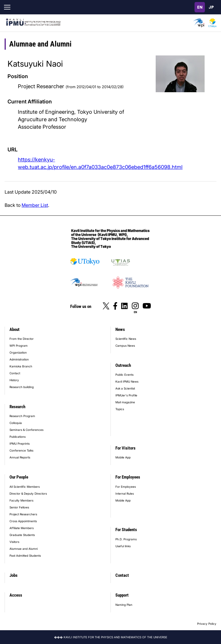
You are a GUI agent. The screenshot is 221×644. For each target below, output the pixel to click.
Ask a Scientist (125, 388)
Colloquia (16, 423)
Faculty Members (21, 500)
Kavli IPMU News (127, 381)
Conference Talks (21, 450)
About (15, 329)
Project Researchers (23, 514)
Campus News (125, 346)
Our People (19, 477)
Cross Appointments (23, 521)
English (200, 7)
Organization (18, 352)
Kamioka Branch (21, 366)
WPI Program (19, 346)
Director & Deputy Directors (28, 493)
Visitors (14, 542)
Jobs (14, 575)
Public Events (124, 375)
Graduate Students (22, 535)
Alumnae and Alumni (24, 549)
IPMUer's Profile (126, 395)
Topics (120, 409)
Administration (19, 359)
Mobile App (123, 457)
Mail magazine (125, 402)
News (120, 329)
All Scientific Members (25, 487)
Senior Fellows (19, 507)
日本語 (211, 7)
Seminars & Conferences (26, 430)
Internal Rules (125, 493)
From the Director (22, 339)
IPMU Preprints (20, 444)
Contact (15, 373)
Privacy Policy (207, 624)
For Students (126, 530)
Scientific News (126, 339)
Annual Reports (20, 457)
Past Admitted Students (25, 556)
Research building (22, 387)
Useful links (123, 546)
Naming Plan (124, 605)
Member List (35, 205)
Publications (18, 437)
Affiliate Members (22, 528)
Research (17, 407)
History (14, 380)
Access (16, 595)
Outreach (123, 365)
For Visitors (125, 448)
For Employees (128, 477)
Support (122, 595)
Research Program (22, 416)
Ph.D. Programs (126, 539)
